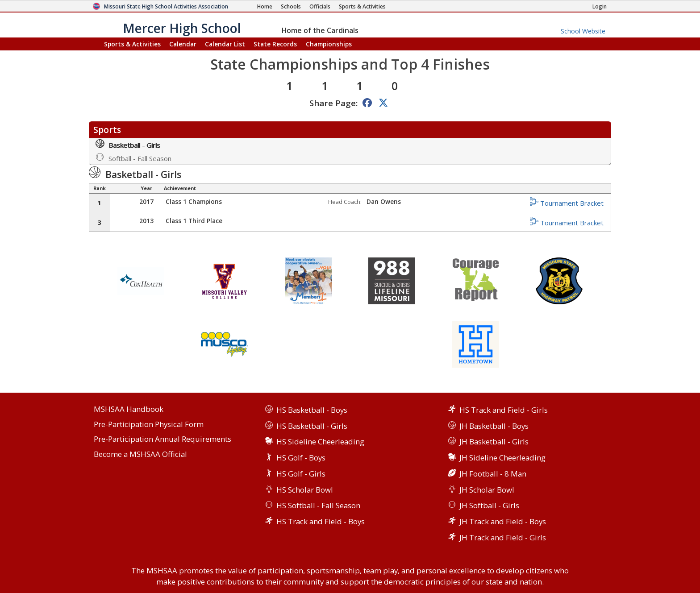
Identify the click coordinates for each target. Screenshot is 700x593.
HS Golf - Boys (301, 458)
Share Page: (333, 103)
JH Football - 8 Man (493, 474)
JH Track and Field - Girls (503, 537)
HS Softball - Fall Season (318, 505)
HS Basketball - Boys (312, 410)
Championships (329, 44)
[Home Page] (265, 6)
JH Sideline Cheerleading (502, 458)
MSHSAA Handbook (129, 409)
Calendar (183, 44)
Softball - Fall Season (133, 158)
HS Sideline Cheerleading (320, 442)
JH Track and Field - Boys (503, 521)
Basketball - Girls (128, 144)
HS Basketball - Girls (312, 426)
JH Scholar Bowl (487, 490)
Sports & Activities (132, 44)
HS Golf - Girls (301, 474)
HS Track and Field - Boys (321, 521)
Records (275, 44)
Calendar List (225, 44)
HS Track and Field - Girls (504, 410)
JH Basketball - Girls (494, 442)
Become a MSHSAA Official (140, 454)
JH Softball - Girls (489, 505)
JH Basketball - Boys (494, 426)
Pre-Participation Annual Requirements (162, 439)
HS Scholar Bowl (305, 490)
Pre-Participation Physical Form (149, 425)
